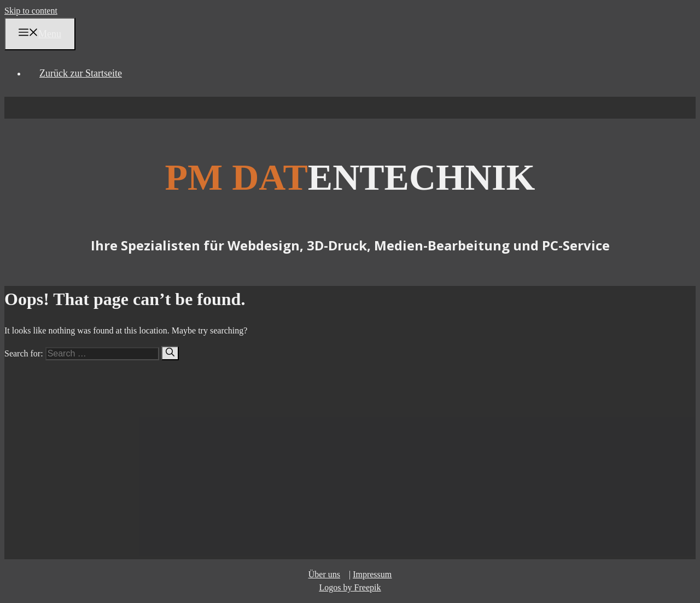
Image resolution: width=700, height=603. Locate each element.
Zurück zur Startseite (81, 73)
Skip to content (31, 11)
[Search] (170, 353)
